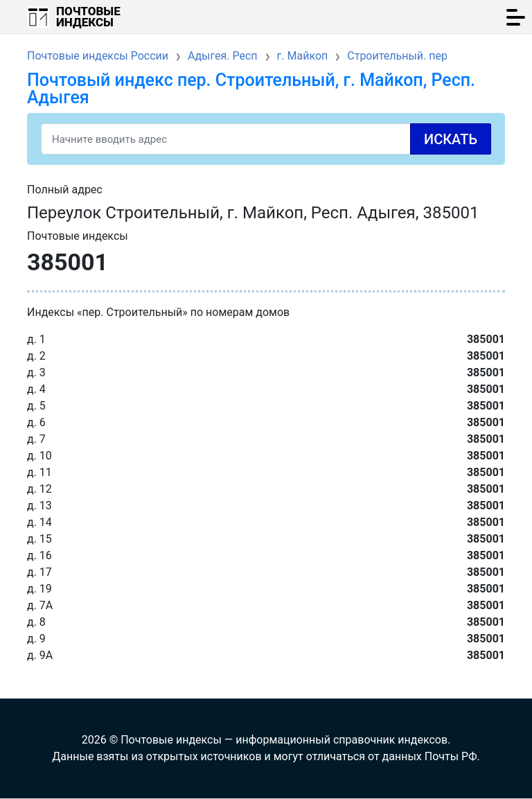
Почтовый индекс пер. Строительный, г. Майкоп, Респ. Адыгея (251, 89)
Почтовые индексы (88, 17)
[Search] (266, 139)
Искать (451, 139)
